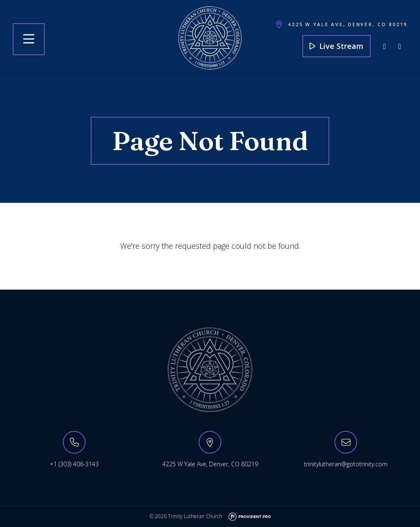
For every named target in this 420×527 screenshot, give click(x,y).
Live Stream (337, 46)
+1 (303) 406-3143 (74, 464)
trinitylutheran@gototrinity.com (346, 464)
